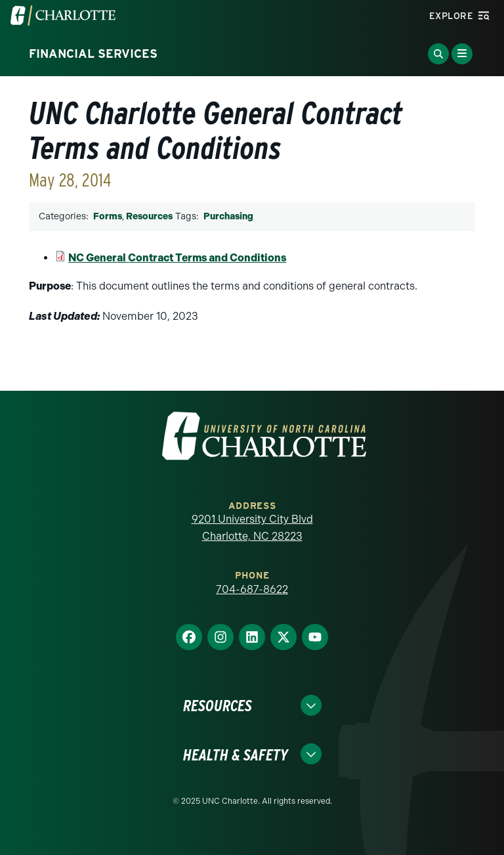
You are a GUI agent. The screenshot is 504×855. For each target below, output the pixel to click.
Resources (149, 216)
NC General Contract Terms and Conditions (177, 258)
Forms (108, 216)
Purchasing (228, 216)
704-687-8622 (252, 589)
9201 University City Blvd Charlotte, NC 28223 (252, 528)
